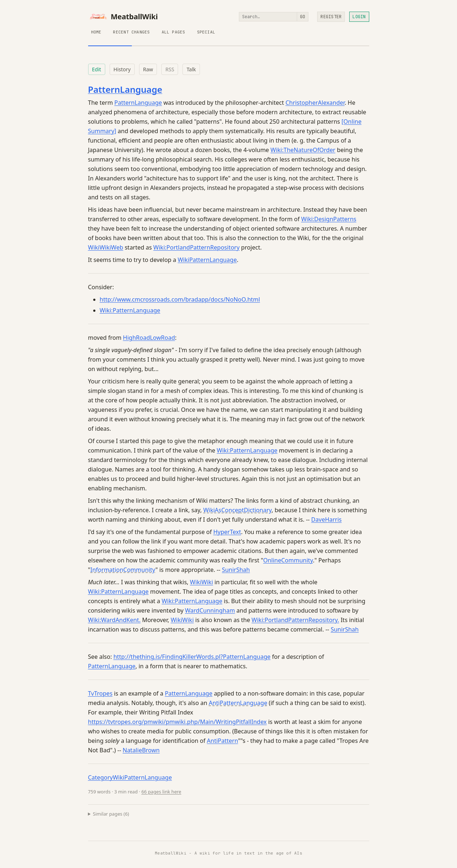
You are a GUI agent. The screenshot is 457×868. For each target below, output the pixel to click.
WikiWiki (202, 582)
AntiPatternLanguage (238, 703)
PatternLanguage (125, 89)
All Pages (174, 32)
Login (359, 17)
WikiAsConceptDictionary (237, 510)
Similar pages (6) (111, 814)
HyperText (227, 532)
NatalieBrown (141, 750)
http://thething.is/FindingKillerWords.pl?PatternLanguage (192, 657)
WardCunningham (210, 610)
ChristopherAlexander (315, 103)
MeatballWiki (123, 17)
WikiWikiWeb (106, 247)
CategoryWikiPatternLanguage (130, 777)
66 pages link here (161, 792)
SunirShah (236, 570)
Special (206, 32)
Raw (148, 69)
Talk (191, 69)
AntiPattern (222, 741)
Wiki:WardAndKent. (114, 620)
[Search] (268, 17)
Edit (97, 69)
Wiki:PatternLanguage (130, 310)
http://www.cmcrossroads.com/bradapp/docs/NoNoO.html (180, 299)
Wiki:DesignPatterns (329, 219)
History (122, 69)
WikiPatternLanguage (207, 260)
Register (331, 17)
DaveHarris (327, 519)
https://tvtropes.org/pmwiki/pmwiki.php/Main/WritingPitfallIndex (178, 722)
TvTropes (100, 693)
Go (303, 17)
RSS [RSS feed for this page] (170, 69)
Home (96, 32)
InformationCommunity (123, 570)
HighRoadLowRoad (149, 338)
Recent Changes (131, 32)
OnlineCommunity (288, 560)
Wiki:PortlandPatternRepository (196, 247)
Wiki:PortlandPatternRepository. (295, 620)
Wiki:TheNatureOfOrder (303, 150)
